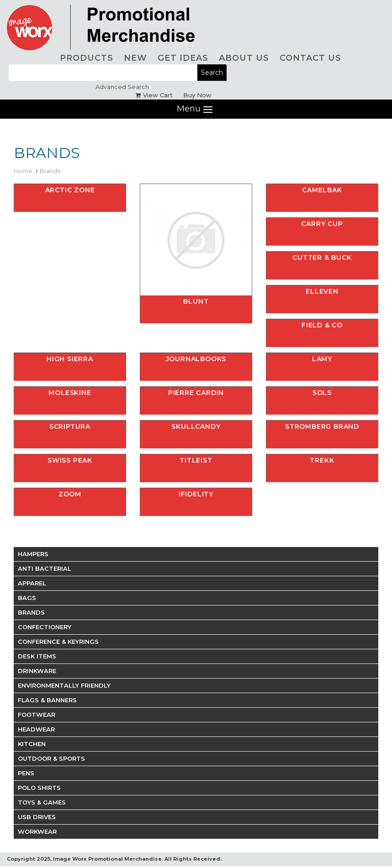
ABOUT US (244, 58)
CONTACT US (310, 58)
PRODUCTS (87, 58)
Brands (50, 171)
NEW (135, 58)
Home (23, 171)
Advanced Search (122, 87)
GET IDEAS (183, 58)
